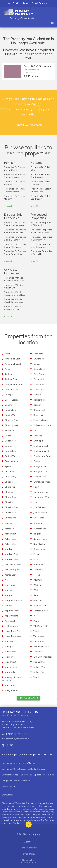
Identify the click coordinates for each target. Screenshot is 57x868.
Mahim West (11, 652)
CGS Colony (10, 477)
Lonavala (38, 652)
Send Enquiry (13, 3)
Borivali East (11, 451)
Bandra (8, 405)
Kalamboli (9, 523)
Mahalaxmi (10, 641)
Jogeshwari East (41, 492)
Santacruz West (41, 611)
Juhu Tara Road (40, 512)
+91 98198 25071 (14, 734)
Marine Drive (39, 662)
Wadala (37, 585)
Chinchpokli (10, 518)
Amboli (8, 369)
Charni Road (11, 497)
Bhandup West (12, 425)
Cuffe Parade (40, 374)
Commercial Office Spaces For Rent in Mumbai (23, 769)
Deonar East (39, 410)
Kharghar (9, 595)
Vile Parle (38, 580)
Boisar (8, 436)
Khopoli (8, 605)
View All (8, 206)
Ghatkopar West (41, 451)
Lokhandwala (11, 626)
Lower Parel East (13, 631)
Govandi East (40, 477)
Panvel (37, 554)
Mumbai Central (41, 529)
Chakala (9, 482)
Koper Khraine (12, 616)
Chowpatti (38, 354)
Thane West (39, 636)
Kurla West (10, 621)
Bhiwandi (9, 430)
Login (26, 3)
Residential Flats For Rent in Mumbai (19, 763)
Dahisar (37, 395)
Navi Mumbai (39, 544)
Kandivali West (12, 559)
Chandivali (10, 487)
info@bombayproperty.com (16, 739)
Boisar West (11, 441)
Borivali (8, 446)
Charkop (9, 492)
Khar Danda (10, 585)
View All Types (9, 786)
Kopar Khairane (12, 611)
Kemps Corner (12, 575)
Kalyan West (11, 544)
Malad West (10, 662)
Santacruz (38, 570)
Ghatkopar (38, 441)
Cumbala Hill (39, 379)
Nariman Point (40, 539)
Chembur (9, 502)
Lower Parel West (13, 636)
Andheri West (11, 389)
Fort (35, 430)
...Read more (17, 823)
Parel (36, 559)
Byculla (8, 466)
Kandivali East (11, 554)
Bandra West (11, 415)
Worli (36, 590)
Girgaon (37, 461)
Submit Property (41, 3)
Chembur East (11, 507)
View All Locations (28, 698)
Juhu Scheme (40, 507)
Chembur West (12, 512)
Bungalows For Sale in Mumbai (16, 781)
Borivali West (11, 456)
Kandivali (9, 549)
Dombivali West (41, 420)
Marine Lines (11, 667)
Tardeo (37, 575)
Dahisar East (39, 400)
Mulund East (39, 672)
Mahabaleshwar (41, 647)
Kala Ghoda (39, 518)
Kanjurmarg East (12, 570)
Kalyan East (10, 539)
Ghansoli (38, 436)
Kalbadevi (9, 529)
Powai (36, 621)
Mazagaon (10, 685)
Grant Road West (41, 482)
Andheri (9, 374)
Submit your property (29, 125)
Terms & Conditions (28, 848)
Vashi (36, 631)
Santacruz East (40, 605)
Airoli (7, 354)
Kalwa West (10, 534)
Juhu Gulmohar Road (43, 657)
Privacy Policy (28, 854)
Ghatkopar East (41, 446)
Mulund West (39, 667)
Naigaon (37, 534)
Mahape (9, 647)
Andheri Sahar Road (15, 384)
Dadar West (39, 389)
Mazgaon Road (12, 690)
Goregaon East (40, 466)
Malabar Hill (10, 657)
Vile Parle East (40, 626)
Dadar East (39, 384)
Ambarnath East (12, 359)
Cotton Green (40, 369)
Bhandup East (11, 420)
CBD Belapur (11, 471)
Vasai (36, 677)
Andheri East (11, 379)
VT (35, 616)
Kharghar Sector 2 (13, 600)
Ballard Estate (11, 400)
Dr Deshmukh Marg (42, 425)
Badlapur (9, 395)
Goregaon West (41, 471)
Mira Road (38, 523)
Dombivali (38, 415)
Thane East (39, 641)
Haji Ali (37, 487)
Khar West (10, 590)
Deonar (37, 405)
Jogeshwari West (41, 497)
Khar (7, 580)
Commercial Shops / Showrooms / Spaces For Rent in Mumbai (28, 775)
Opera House (40, 549)
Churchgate (39, 359)
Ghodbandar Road (42, 456)
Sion (36, 595)
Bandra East (11, 410)
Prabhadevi (39, 565)
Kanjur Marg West (13, 565)
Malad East (39, 600)
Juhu (35, 502)
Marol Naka (10, 672)
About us (28, 842)
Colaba (37, 364)
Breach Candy (12, 461)
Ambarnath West (13, 364)
